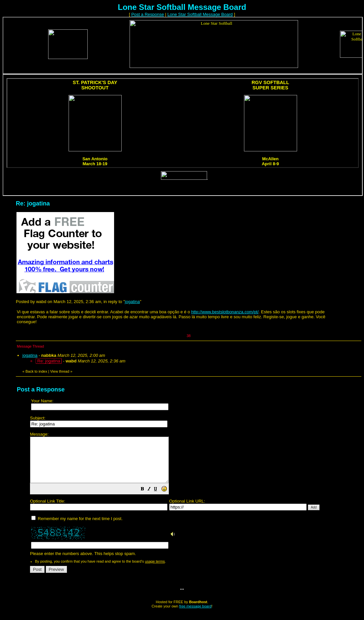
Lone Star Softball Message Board (200, 14)
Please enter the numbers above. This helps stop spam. (193, 499)
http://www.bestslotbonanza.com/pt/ (225, 312)
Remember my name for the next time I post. (77, 527)
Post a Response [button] (148, 14)
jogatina (133, 302)
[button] (159, 499)
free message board (195, 615)
